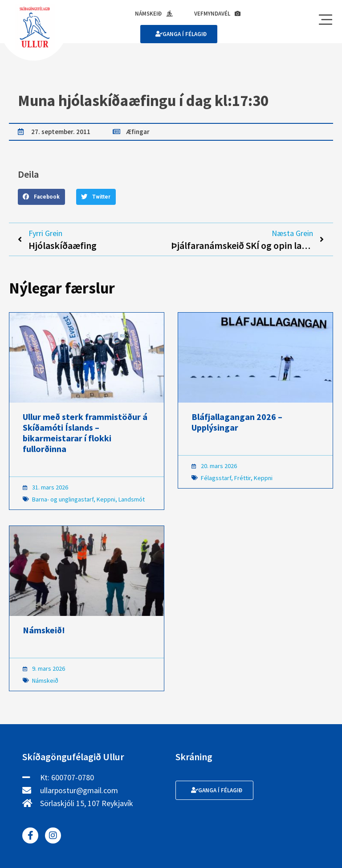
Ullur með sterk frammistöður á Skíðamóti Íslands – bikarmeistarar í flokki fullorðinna (85, 433)
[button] (41, 197)
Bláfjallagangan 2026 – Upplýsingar (237, 422)
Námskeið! (44, 630)
